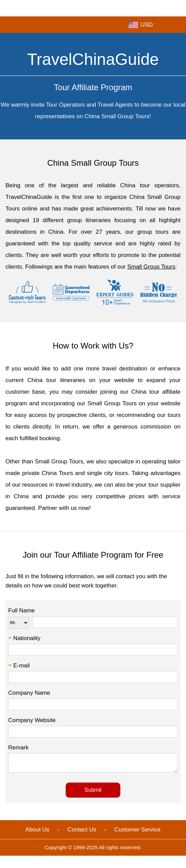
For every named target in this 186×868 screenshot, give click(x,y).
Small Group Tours (151, 267)
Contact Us (82, 833)
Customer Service (137, 833)
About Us (37, 833)
